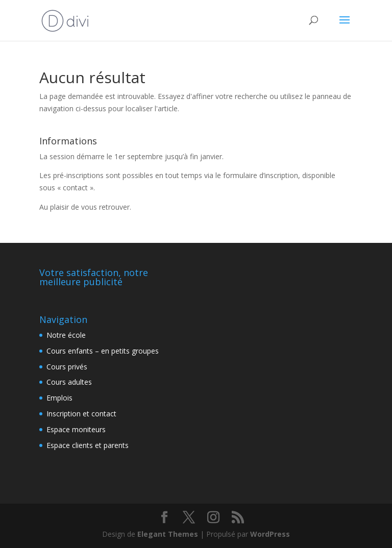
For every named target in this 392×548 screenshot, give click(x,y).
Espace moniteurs (76, 429)
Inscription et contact (81, 414)
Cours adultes (69, 382)
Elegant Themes (168, 534)
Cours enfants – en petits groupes (103, 351)
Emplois (59, 398)
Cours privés (67, 367)
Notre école (66, 335)
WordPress (270, 534)
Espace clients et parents (88, 445)
